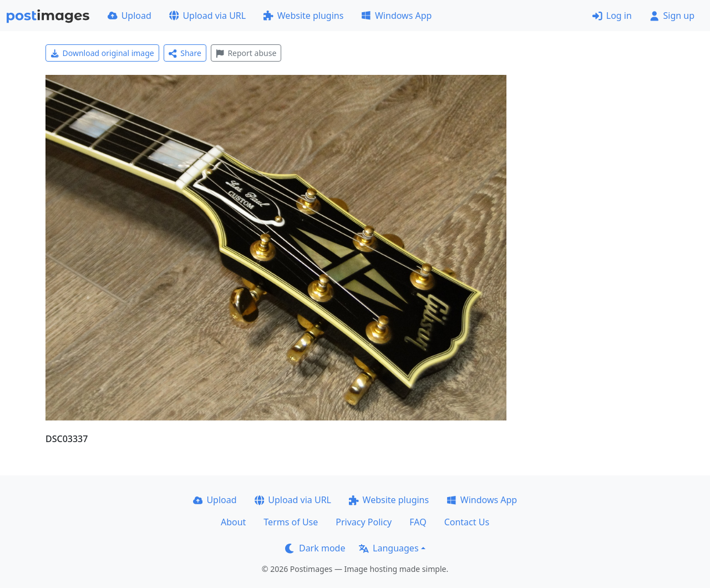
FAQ (418, 522)
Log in (612, 16)
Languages (389, 548)
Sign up (672, 16)
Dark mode (315, 548)
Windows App (396, 16)
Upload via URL (207, 16)
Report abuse (246, 53)
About (233, 522)
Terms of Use (291, 522)
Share (185, 53)
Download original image (102, 53)
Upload (130, 16)
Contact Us (467, 522)
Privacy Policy (364, 522)
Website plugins (303, 16)
